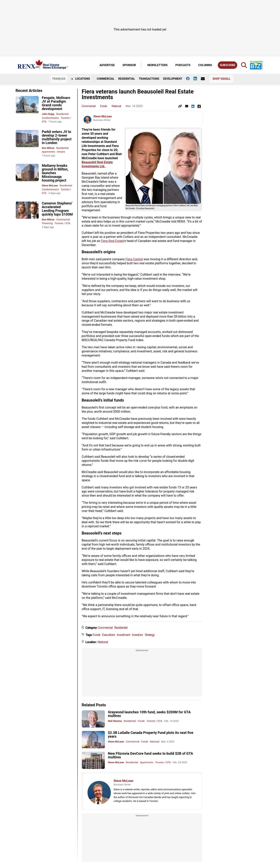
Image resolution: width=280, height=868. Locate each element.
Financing (47, 223)
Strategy (150, 635)
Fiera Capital (134, 259)
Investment (123, 635)
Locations (81, 79)
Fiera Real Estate (112, 241)
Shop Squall (222, 79)
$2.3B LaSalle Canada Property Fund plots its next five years (151, 734)
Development (173, 79)
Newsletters (157, 65)
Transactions (149, 79)
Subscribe (227, 65)
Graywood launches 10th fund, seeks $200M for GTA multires (149, 714)
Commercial (105, 79)
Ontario (61, 152)
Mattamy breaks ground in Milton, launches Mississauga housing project (55, 173)
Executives (108, 635)
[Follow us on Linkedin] (197, 79)
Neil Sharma (115, 721)
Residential (127, 79)
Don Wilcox (48, 148)
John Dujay (48, 114)
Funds (104, 106)
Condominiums (50, 118)
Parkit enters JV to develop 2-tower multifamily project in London (57, 137)
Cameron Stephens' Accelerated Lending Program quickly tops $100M (57, 209)
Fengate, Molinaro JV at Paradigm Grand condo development (56, 103)
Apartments (48, 152)
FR (59, 79)
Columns (205, 65)
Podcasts (183, 65)
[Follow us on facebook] (190, 79)
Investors (137, 635)
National (116, 106)
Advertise (107, 65)
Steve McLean (50, 186)
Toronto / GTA (62, 223)
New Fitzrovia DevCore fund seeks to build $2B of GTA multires (150, 755)
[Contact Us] (205, 79)
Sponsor (129, 65)
